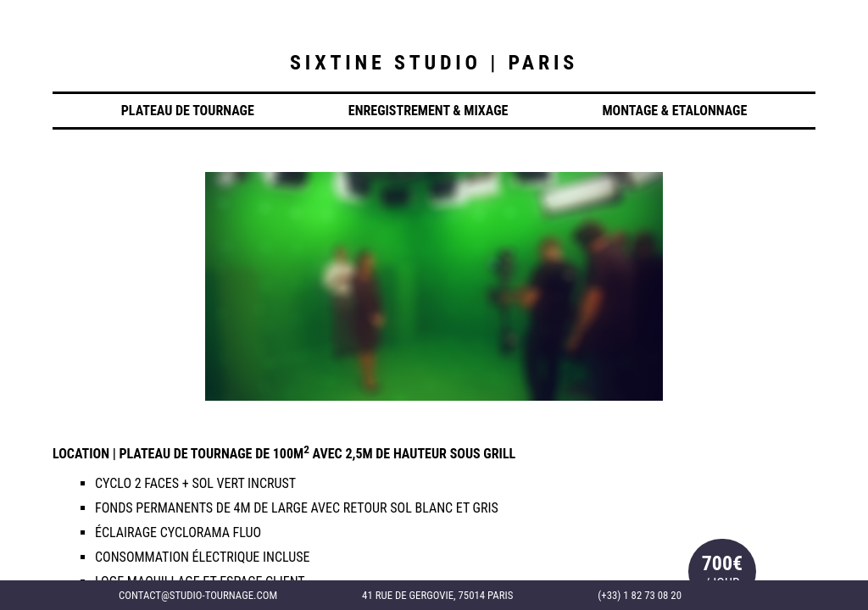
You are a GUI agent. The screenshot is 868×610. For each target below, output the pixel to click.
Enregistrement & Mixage (428, 111)
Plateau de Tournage (188, 111)
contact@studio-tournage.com (198, 595)
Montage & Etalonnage (674, 111)
